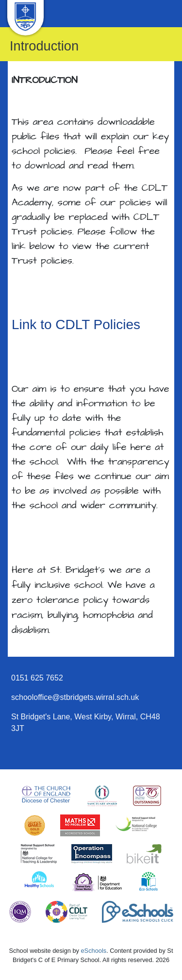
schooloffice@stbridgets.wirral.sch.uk (75, 697)
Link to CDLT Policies (76, 324)
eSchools (94, 951)
